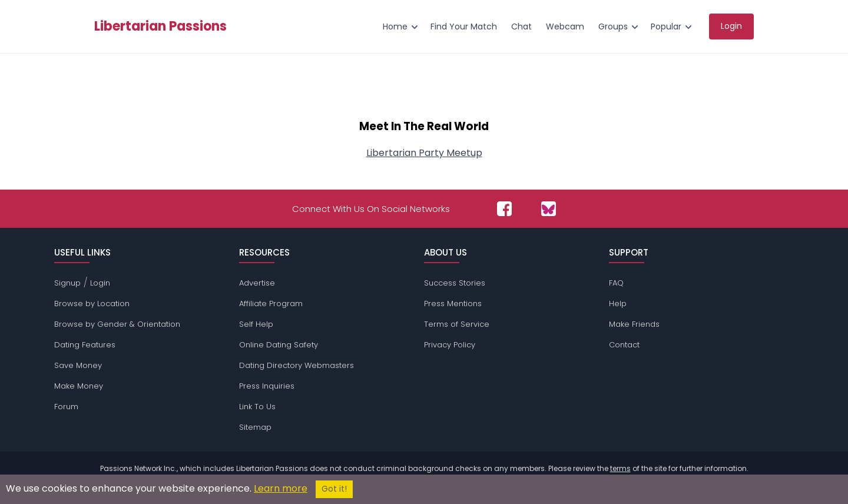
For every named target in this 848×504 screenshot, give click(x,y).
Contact (624, 345)
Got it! (334, 489)
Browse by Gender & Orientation (117, 324)
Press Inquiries (267, 386)
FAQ (616, 283)
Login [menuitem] (731, 26)
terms (620, 468)
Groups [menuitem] (613, 26)
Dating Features (85, 345)
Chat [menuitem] (521, 26)
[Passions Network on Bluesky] (549, 209)
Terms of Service (457, 324)
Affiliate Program (271, 304)
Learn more (281, 488)
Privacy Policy (450, 345)
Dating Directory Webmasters (297, 365)
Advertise (257, 283)
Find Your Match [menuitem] (464, 26)
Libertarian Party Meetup (424, 153)
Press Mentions (453, 304)
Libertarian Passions (160, 26)
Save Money (78, 365)
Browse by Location (92, 304)
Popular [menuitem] (666, 26)
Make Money (79, 386)
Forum (66, 407)
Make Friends (634, 324)
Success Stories (455, 283)
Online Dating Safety (279, 345)
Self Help (256, 324)
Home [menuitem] (395, 26)
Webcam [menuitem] (565, 26)
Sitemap (255, 427)
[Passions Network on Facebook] (504, 209)
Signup (67, 283)
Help (618, 304)
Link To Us (257, 407)
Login (100, 283)
